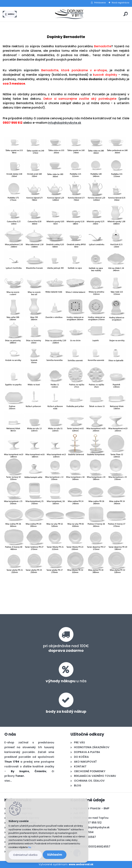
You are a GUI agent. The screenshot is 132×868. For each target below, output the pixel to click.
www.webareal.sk (81, 864)
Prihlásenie (100, 3)
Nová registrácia (120, 3)
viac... (8, 781)
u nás (66, 681)
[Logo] (69, 14)
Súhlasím (55, 855)
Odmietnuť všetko (25, 855)
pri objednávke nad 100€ (66, 648)
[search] (126, 14)
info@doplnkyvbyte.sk (65, 123)
